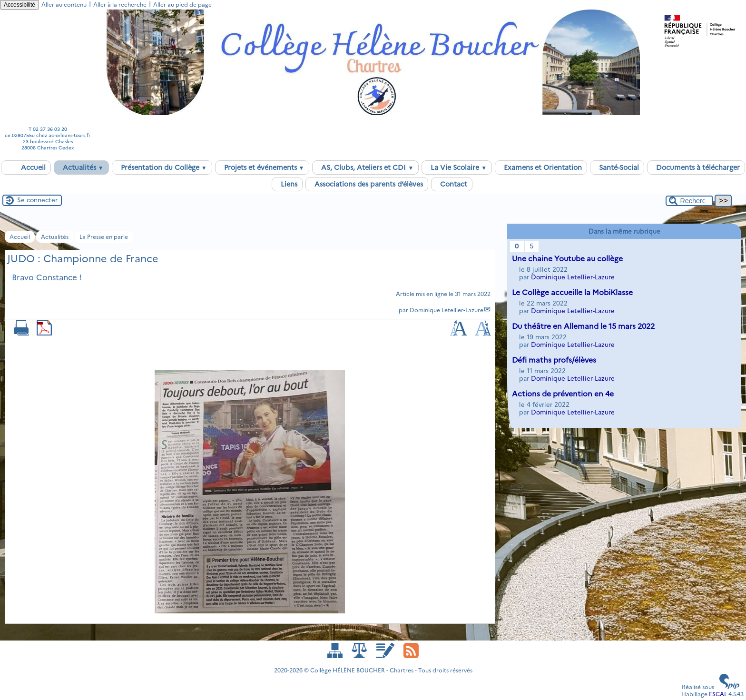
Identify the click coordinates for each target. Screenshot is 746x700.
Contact (452, 184)
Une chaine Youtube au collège (567, 259)
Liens (287, 184)
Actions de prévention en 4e (563, 394)
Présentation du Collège (162, 168)
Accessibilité (20, 5)
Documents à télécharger (696, 168)
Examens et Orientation (541, 168)
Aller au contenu (64, 5)
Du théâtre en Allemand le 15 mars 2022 (583, 326)
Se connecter (37, 200)
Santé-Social (617, 168)
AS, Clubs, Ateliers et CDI (365, 168)
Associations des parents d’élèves (367, 184)
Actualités (81, 168)
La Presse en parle (104, 237)
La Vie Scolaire (457, 168)
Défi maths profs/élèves (554, 360)
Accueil (26, 168)
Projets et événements (262, 168)
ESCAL (718, 694)
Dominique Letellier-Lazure (447, 310)
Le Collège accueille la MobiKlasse (572, 292)
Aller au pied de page (182, 5)
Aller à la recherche (120, 5)
